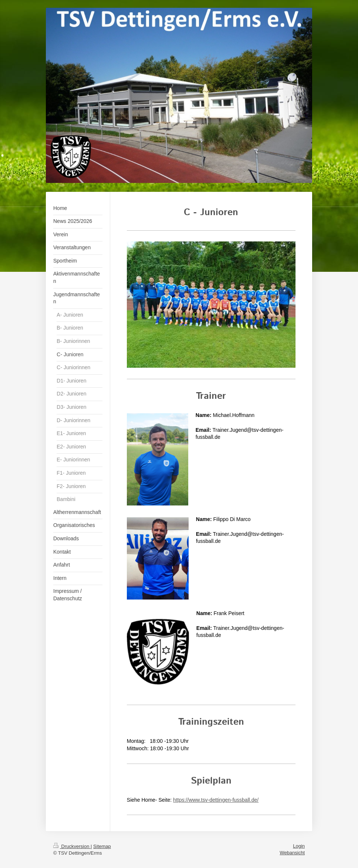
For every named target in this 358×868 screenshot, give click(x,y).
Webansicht (292, 853)
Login (299, 846)
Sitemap (102, 846)
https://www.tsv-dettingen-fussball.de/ (216, 800)
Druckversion (72, 846)
